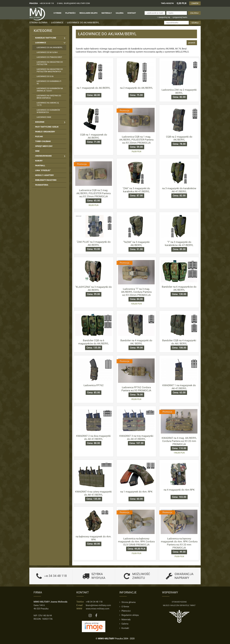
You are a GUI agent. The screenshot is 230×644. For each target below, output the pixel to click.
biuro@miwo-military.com (98, 605)
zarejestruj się (164, 17)
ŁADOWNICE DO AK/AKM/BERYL (83, 23)
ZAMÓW (195, 3)
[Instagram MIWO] (90, 616)
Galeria (124, 624)
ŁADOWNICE (57, 23)
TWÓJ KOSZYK (167, 3)
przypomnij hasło (180, 17)
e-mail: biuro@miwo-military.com (73, 3)
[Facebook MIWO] (96, 616)
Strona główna (38, 23)
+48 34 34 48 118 (47, 3)
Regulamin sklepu (129, 615)
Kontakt (124, 628)
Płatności (125, 611)
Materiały (125, 620)
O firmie (124, 607)
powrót (192, 43)
